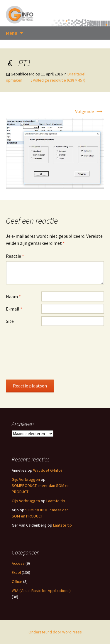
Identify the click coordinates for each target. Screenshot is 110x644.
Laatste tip (56, 501)
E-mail (14, 309)
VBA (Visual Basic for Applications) (41, 591)
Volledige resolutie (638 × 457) (59, 80)
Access (18, 563)
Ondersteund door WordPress (55, 632)
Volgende (90, 111)
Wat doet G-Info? (48, 470)
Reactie (15, 256)
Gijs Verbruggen (26, 479)
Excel (16, 572)
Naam (13, 296)
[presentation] (30, 353)
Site (10, 321)
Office (17, 581)
